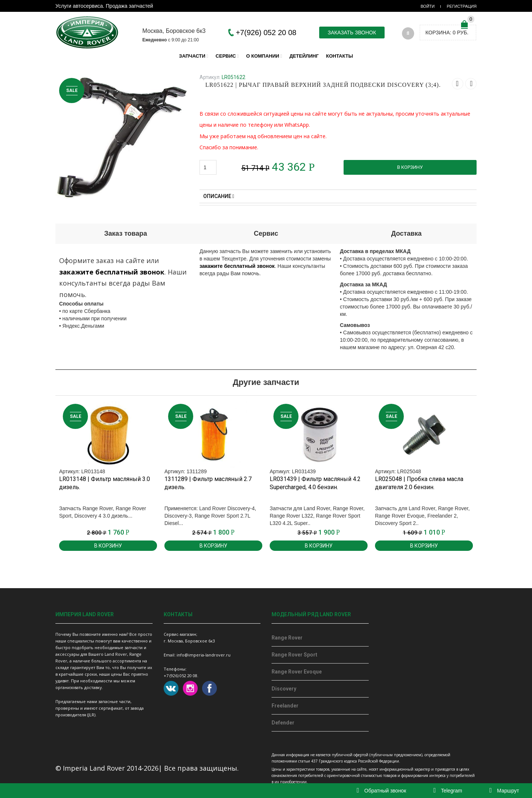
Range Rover (287, 638)
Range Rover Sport (294, 655)
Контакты (340, 56)
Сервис (226, 56)
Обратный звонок (382, 791)
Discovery (284, 689)
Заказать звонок (352, 33)
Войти (427, 6)
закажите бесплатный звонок (112, 272)
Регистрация (462, 6)
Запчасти (192, 56)
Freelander (285, 706)
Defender (283, 723)
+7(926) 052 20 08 (266, 33)
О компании (262, 56)
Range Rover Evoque (297, 672)
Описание (219, 196)
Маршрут (504, 791)
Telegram (448, 791)
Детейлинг (304, 56)
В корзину (410, 167)
